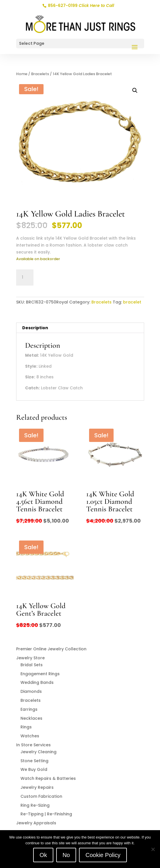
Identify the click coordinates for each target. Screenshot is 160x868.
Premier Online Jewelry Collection (51, 649)
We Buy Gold (34, 769)
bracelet (132, 302)
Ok (43, 855)
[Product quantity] (25, 277)
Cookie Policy (103, 855)
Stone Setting (34, 761)
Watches (30, 736)
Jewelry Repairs (37, 787)
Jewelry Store (30, 658)
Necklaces (31, 718)
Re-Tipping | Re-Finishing (46, 814)
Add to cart (62, 277)
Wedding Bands (37, 682)
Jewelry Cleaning (38, 752)
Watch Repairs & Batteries (48, 778)
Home (22, 74)
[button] (135, 90)
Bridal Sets (32, 665)
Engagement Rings (40, 674)
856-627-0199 (81, 5)
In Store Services (33, 745)
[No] (153, 849)
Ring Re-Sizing (35, 805)
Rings (26, 727)
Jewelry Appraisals (36, 823)
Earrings (29, 709)
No (66, 855)
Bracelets (40, 74)
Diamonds (31, 691)
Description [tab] (35, 328)
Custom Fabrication (41, 796)
